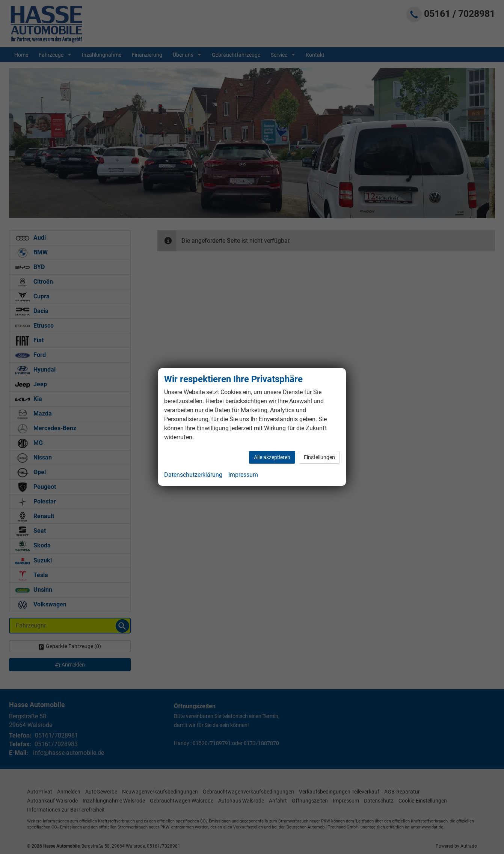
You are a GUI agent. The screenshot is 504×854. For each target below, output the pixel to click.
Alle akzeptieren (272, 457)
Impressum (243, 475)
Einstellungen (319, 457)
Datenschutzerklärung (193, 475)
